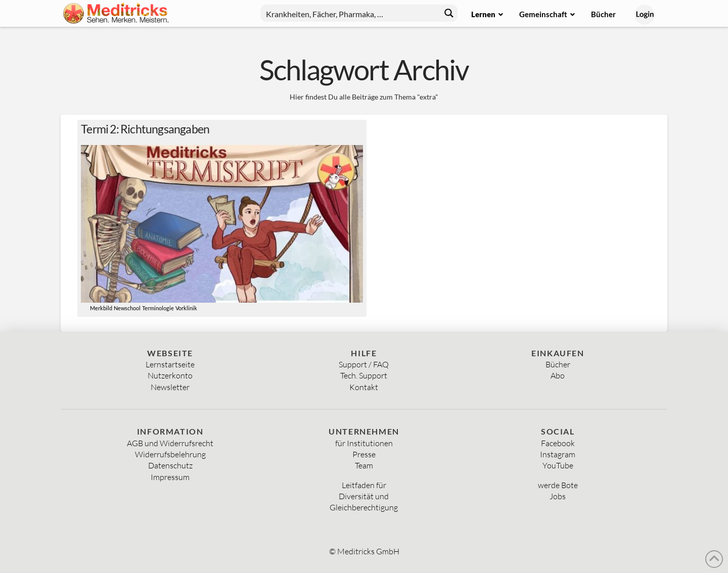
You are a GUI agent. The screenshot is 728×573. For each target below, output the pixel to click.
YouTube (558, 465)
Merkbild (101, 308)
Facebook (558, 443)
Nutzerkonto (170, 375)
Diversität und (364, 496)
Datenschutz (170, 465)
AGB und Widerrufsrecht (170, 443)
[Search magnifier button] (449, 13)
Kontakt (364, 387)
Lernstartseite (170, 364)
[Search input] (348, 13)
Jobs (558, 496)
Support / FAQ (364, 364)
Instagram (558, 454)
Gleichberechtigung (364, 507)
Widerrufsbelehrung (170, 454)
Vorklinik (186, 308)
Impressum (170, 477)
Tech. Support (364, 375)
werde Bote (558, 485)
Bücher (558, 364)
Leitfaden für (364, 485)
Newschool (127, 308)
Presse (364, 454)
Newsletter (170, 387)
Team (364, 465)
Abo (558, 375)
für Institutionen (364, 443)
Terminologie (158, 308)
